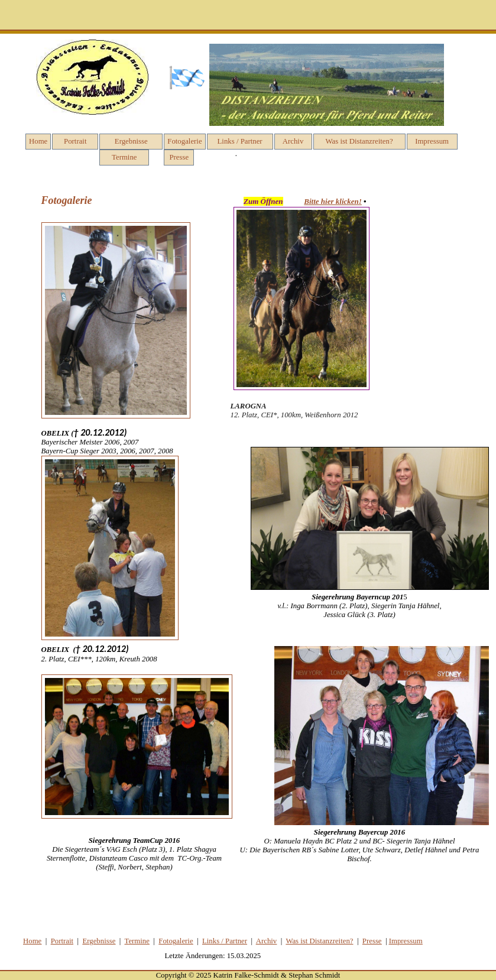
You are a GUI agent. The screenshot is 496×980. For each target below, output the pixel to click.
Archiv (293, 141)
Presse (179, 157)
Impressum (432, 141)
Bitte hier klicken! (333, 201)
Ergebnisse (131, 141)
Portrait (75, 141)
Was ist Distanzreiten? (359, 141)
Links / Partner (240, 141)
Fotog (176, 941)
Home (38, 141)
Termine (124, 157)
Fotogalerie (184, 141)
